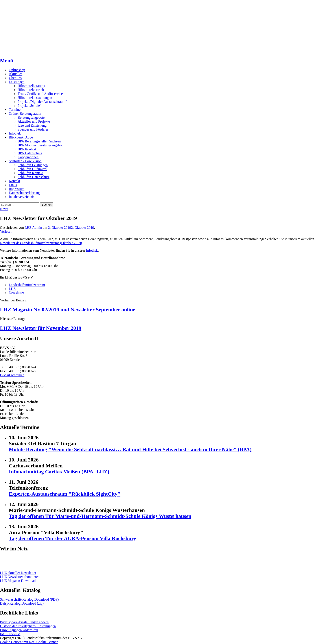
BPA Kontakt (27, 149)
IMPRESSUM (10, 634)
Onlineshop (17, 70)
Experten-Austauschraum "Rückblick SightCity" (65, 494)
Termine (15, 110)
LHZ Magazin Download (18, 581)
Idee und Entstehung (32, 125)
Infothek (15, 133)
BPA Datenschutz (30, 153)
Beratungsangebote (31, 117)
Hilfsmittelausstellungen (35, 98)
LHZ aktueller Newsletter (18, 573)
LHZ (12, 289)
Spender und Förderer (33, 129)
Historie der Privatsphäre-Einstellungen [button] (28, 626)
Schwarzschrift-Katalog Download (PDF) (29, 599)
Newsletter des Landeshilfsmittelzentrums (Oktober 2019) (41, 243)
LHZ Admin (33, 228)
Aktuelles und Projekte (34, 121)
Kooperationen (28, 157)
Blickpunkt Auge (21, 137)
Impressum (17, 189)
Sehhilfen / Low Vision (25, 161)
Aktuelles (16, 74)
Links (13, 185)
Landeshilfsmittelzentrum (27, 285)
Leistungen (17, 82)
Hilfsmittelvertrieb (31, 90)
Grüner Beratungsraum (25, 113)
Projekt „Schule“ (29, 106)
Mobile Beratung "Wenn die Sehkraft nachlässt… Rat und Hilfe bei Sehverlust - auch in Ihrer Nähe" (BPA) (130, 449)
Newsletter (16, 293)
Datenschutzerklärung (24, 193)
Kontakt (15, 181)
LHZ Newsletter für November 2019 (41, 328)
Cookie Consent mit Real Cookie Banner (29, 642)
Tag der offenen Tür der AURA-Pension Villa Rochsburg (73, 538)
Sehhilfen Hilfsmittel (32, 169)
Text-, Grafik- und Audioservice (40, 94)
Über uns (15, 78)
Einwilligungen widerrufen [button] (19, 630)
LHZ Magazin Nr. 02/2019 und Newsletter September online (68, 310)
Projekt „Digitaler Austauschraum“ (42, 102)
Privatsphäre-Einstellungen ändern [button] (24, 622)
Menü (7, 61)
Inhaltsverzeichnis (22, 197)
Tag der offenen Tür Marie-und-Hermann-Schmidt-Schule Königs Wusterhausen (100, 516)
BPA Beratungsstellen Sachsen (39, 141)
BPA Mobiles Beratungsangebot (40, 145)
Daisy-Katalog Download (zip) (22, 603)
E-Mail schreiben (12, 375)
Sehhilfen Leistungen (33, 165)
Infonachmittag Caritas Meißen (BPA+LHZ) (59, 472)
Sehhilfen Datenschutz (33, 177)
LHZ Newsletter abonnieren (20, 577)
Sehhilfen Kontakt (30, 173)
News (4, 209)
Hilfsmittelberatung (31, 86)
